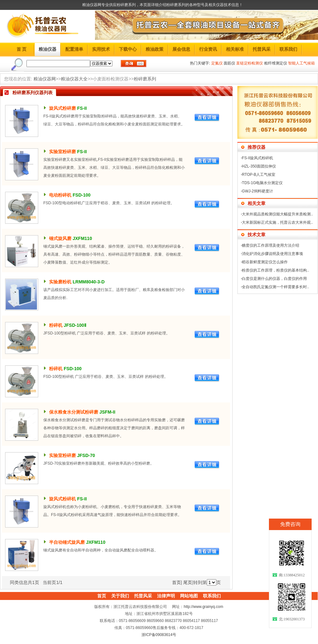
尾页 (188, 582)
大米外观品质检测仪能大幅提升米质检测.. (277, 214)
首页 (177, 582)
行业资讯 (208, 49)
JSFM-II (107, 412)
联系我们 (288, 49)
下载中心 (128, 49)
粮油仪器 (47, 49)
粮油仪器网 (45, 79)
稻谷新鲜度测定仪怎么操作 (265, 262)
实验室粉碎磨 (62, 152)
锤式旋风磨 (60, 238)
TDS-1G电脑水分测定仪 (262, 183)
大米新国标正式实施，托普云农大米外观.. (277, 222)
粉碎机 (56, 325)
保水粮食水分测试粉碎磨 (74, 412)
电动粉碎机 (60, 195)
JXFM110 (82, 238)
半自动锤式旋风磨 (67, 542)
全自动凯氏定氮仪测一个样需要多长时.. (275, 287)
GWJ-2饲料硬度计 (257, 191)
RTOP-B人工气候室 (259, 175)
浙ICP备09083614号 (159, 635)
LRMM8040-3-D (89, 282)
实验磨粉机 (60, 282)
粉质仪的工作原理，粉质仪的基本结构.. (275, 270)
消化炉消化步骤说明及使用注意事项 (272, 254)
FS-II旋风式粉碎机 (257, 158)
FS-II (82, 108)
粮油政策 (155, 49)
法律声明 (166, 596)
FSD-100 (82, 195)
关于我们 (120, 596)
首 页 (22, 49)
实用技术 (101, 49)
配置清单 (74, 49)
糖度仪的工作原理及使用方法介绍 (271, 245)
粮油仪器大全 (74, 79)
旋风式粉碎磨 (62, 108)
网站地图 (189, 596)
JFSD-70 (86, 455)
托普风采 (262, 49)
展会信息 (181, 49)
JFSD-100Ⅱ (75, 325)
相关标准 (235, 49)
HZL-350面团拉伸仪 (259, 166)
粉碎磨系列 (145, 79)
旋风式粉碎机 (62, 499)
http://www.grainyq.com (203, 607)
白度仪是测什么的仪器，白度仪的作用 (274, 279)
